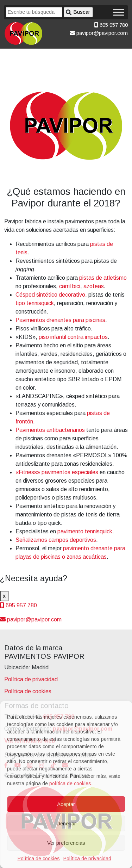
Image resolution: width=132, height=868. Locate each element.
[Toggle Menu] (119, 12)
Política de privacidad (87, 858)
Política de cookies (39, 858)
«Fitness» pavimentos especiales (57, 472)
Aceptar (66, 804)
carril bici (70, 286)
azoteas (94, 286)
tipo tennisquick (35, 303)
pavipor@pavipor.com (99, 33)
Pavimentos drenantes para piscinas (60, 320)
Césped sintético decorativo (50, 295)
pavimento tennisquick (85, 531)
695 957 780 (111, 25)
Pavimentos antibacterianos (50, 430)
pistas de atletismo (103, 278)
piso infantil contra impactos (73, 337)
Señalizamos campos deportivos (56, 540)
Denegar (66, 823)
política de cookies (70, 783)
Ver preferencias (66, 843)
